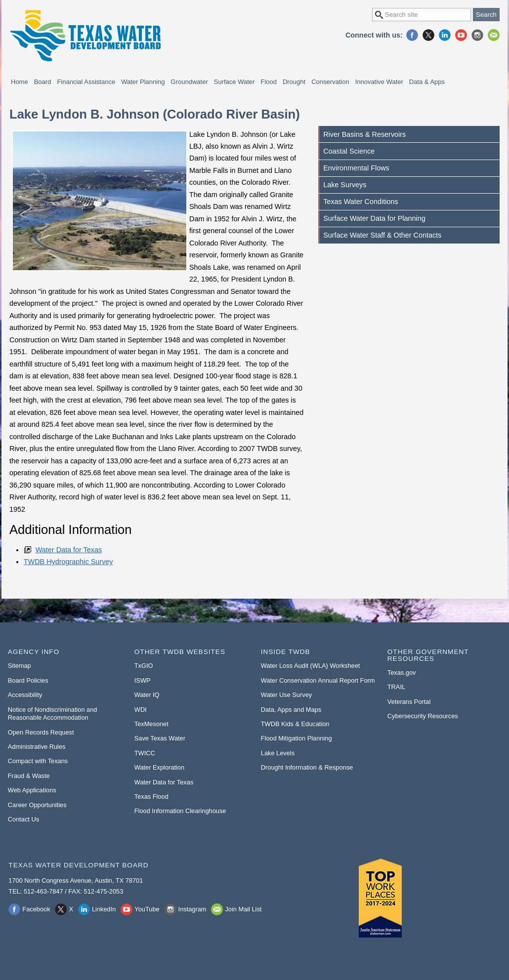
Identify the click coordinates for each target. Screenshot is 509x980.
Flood (269, 82)
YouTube (461, 35)
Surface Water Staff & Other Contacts (382, 235)
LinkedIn (445, 35)
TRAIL (396, 687)
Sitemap (20, 666)
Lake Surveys (345, 185)
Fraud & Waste (29, 776)
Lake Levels (278, 753)
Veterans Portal (409, 702)
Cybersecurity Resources (423, 716)
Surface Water (234, 82)
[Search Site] (422, 15)
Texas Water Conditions (361, 202)
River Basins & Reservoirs (364, 134)
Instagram (477, 35)
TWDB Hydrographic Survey (68, 562)
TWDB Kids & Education (295, 724)
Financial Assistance (86, 82)
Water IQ (147, 695)
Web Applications (32, 790)
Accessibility (25, 695)
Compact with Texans (38, 761)
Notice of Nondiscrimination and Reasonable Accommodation (53, 714)
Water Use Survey (286, 695)
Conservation (330, 82)
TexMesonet (151, 724)
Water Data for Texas (69, 550)
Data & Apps (427, 82)
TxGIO (144, 666)
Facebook (412, 35)
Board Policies (28, 680)
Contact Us (23, 819)
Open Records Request (41, 732)
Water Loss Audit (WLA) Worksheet (311, 666)
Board (43, 82)
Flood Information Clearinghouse (180, 811)
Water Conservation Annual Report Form (318, 680)
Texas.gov (402, 673)
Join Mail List (494, 35)
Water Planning (143, 82)
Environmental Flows (356, 168)
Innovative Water (379, 82)
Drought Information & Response (307, 767)
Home (20, 82)
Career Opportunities (37, 805)
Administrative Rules (37, 747)
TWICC (145, 753)
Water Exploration (159, 767)
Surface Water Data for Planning (374, 218)
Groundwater (190, 82)
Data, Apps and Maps (291, 710)
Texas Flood (151, 796)
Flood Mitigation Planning (297, 738)
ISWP (143, 680)
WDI (141, 710)
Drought (294, 82)
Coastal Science (349, 151)
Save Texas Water (160, 738)
